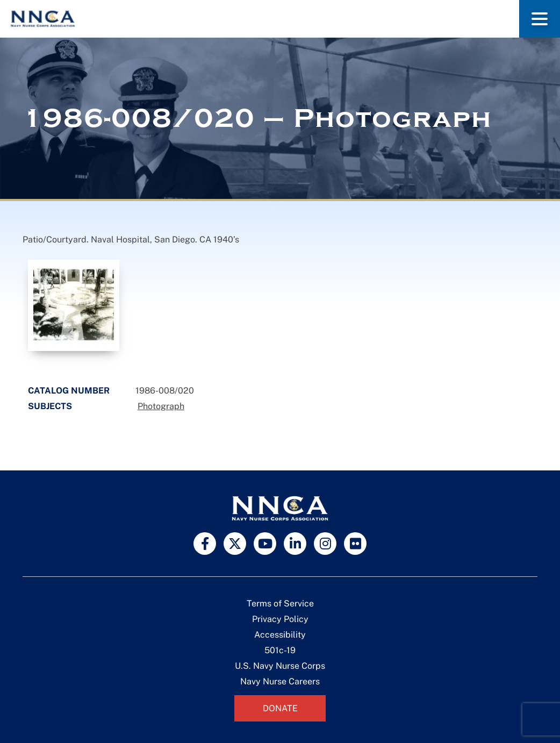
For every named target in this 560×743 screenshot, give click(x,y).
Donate (280, 708)
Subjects (50, 406)
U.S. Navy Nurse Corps (280, 666)
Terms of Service (280, 603)
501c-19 (280, 650)
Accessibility (280, 635)
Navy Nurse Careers (280, 681)
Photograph (161, 406)
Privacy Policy (280, 619)
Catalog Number (69, 391)
